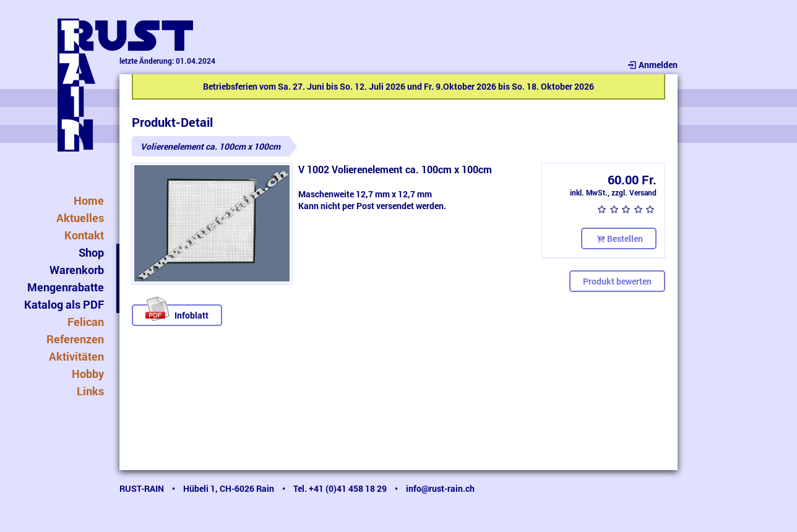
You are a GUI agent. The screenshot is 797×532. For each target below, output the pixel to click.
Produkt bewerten (617, 281)
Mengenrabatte (66, 287)
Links (90, 391)
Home (89, 200)
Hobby (88, 374)
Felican (86, 322)
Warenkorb (77, 270)
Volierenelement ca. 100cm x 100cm (210, 146)
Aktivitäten (76, 356)
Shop (91, 252)
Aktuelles (80, 218)
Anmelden (652, 65)
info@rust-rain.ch (440, 488)
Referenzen (75, 339)
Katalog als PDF (64, 304)
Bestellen (619, 238)
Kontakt (84, 235)
